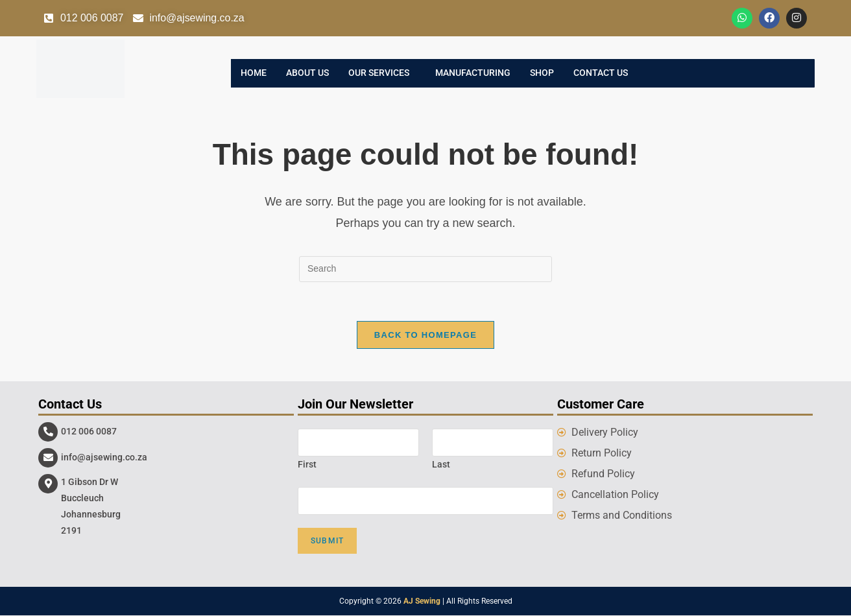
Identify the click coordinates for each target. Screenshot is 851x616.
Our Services (379, 73)
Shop (542, 73)
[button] (382, 73)
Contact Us (601, 73)
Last (441, 464)
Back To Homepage (426, 335)
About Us (307, 73)
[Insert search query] (426, 269)
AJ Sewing (422, 602)
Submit (327, 541)
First (307, 464)
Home (254, 73)
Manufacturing (473, 73)
